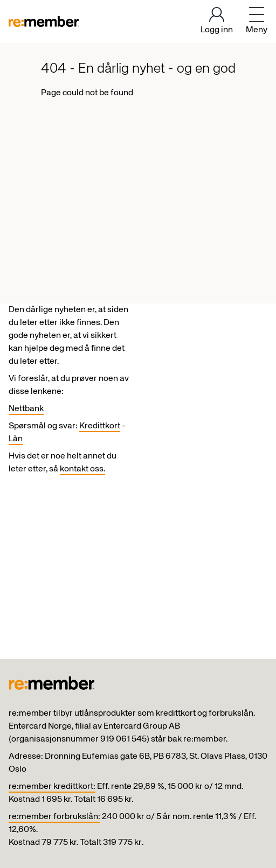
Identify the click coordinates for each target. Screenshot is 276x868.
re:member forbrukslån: (54, 817)
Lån (16, 439)
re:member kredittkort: (52, 787)
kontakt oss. (82, 469)
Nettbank (26, 409)
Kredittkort (100, 426)
